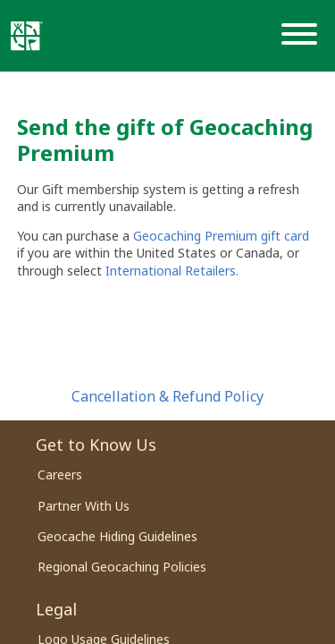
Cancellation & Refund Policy (167, 396)
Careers (60, 475)
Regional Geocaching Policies (122, 567)
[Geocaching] (27, 36)
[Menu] (303, 36)
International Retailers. (172, 271)
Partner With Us (84, 506)
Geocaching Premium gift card (221, 236)
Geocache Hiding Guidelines (117, 536)
